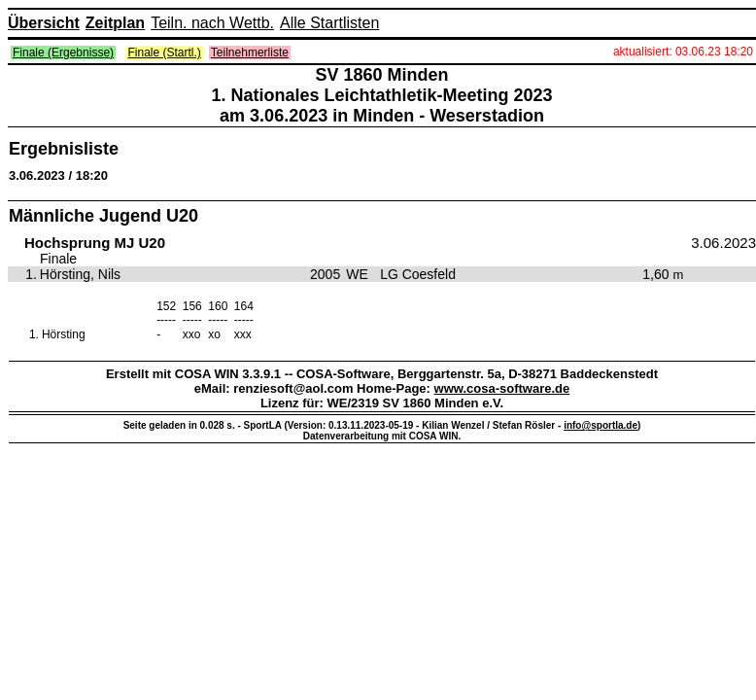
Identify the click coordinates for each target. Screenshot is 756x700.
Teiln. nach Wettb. (212, 23)
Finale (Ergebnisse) (63, 52)
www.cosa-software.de (502, 388)
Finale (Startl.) (165, 52)
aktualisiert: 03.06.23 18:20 (683, 52)
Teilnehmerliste (250, 52)
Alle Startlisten (329, 23)
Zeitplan (115, 23)
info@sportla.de (601, 425)
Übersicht (44, 23)
